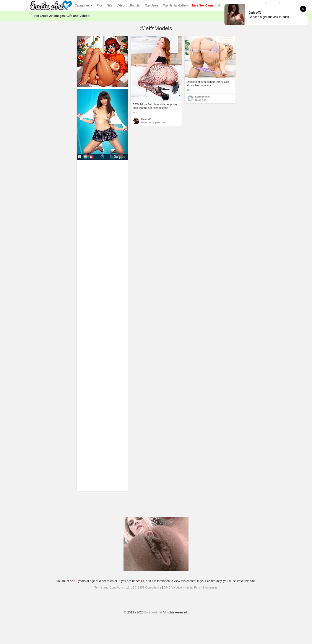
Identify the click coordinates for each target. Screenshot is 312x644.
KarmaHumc (202, 97)
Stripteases (210, 587)
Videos (121, 5)
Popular (135, 5)
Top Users (152, 5)
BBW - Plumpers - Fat (154, 122)
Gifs (110, 5)
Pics (100, 5)
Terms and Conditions (109, 587)
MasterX (146, 119)
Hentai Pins (192, 587)
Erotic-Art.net (153, 612)
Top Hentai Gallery (175, 5)
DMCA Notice (173, 587)
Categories (84, 5)
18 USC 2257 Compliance (144, 587)
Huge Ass (201, 100)
